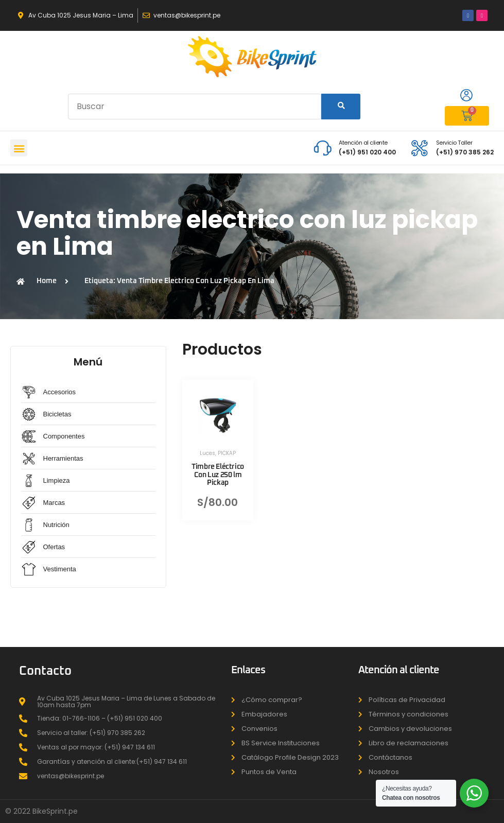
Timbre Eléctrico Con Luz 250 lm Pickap (218, 475)
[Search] (341, 107)
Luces (207, 453)
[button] (19, 148)
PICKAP (227, 453)
